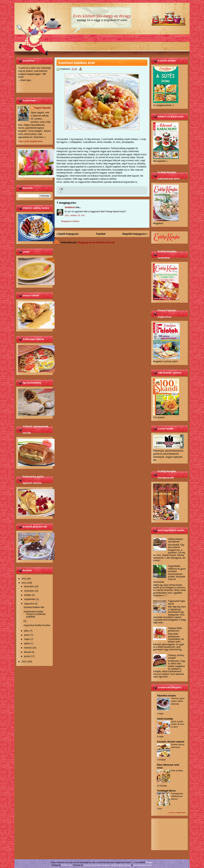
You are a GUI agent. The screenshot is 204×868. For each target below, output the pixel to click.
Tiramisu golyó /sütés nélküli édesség (178, 701)
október (28, 595)
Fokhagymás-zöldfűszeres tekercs (177, 796)
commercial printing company (97, 865)
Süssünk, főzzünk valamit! (171, 742)
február (28, 652)
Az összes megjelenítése (177, 813)
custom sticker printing (121, 865)
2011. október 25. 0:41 (75, 215)
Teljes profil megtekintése (30, 141)
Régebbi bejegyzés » (135, 234)
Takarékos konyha (166, 696)
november (29, 591)
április (27, 644)
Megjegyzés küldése (70, 221)
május (27, 639)
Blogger (149, 862)
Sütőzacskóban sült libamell (176, 540)
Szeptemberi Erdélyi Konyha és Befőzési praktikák (35, 614)
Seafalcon (70, 207)
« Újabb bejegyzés (68, 234)
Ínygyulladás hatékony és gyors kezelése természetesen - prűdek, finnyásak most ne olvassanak (169, 574)
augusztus (29, 604)
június (27, 635)
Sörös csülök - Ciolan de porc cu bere (178, 724)
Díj (25, 621)
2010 (24, 662)
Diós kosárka (177, 771)
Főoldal (101, 234)
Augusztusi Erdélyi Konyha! (37, 625)
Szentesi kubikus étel (34, 607)
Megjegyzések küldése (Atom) (96, 242)
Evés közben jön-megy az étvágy (102, 16)
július (27, 631)
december (29, 587)
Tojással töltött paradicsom (175, 630)
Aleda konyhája (165, 719)
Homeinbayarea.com (143, 865)
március (28, 648)
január (27, 656)
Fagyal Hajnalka (43, 108)
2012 (24, 579)
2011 (24, 583)
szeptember (30, 599)
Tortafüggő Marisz (166, 791)
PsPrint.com (67, 865)
